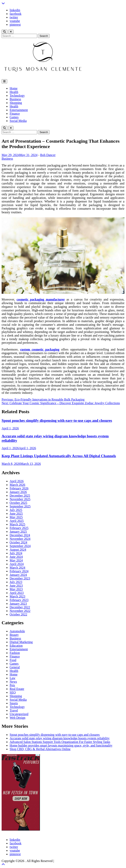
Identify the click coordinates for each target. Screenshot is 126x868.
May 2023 (16, 589)
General (15, 667)
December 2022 (20, 607)
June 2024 (16, 557)
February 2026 (19, 488)
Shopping (16, 103)
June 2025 (16, 514)
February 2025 (19, 528)
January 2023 (18, 604)
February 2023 (19, 600)
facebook (16, 14)
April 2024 (17, 564)
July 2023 (16, 582)
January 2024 (18, 575)
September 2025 (20, 506)
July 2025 (16, 510)
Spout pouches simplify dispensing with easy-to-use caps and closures (57, 420)
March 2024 (17, 568)
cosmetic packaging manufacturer (41, 299)
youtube (15, 21)
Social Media (18, 121)
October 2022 (18, 614)
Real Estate (17, 689)
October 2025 (18, 503)
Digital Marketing (21, 642)
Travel (14, 710)
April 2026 (17, 481)
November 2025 (20, 499)
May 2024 (16, 560)
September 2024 (20, 546)
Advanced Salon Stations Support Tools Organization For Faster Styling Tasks (60, 742)
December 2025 (20, 496)
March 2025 (17, 524)
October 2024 (18, 542)
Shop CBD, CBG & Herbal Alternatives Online (40, 749)
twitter (14, 17)
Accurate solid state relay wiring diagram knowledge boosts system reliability (60, 738)
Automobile (17, 631)
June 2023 (16, 586)
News (13, 682)
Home (14, 88)
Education (16, 646)
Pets (12, 685)
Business (15, 99)
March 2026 (17, 485)
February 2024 (19, 571)
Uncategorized (19, 714)
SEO (13, 692)
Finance (15, 114)
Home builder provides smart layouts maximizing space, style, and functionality (61, 745)
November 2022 (20, 611)
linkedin (15, 10)
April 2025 (17, 521)
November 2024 (20, 539)
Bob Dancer (48, 155)
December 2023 (20, 578)
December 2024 (20, 535)
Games (14, 117)
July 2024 (16, 553)
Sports (14, 703)
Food (13, 660)
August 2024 (18, 550)
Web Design (17, 718)
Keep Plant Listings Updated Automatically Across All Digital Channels (59, 456)
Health (14, 92)
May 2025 (16, 517)
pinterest (15, 25)
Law (12, 678)
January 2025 (18, 532)
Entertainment (19, 110)
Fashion (15, 653)
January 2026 (18, 492)
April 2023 (17, 593)
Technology (17, 96)
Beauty (14, 635)
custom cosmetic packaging (40, 349)
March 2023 (17, 596)
